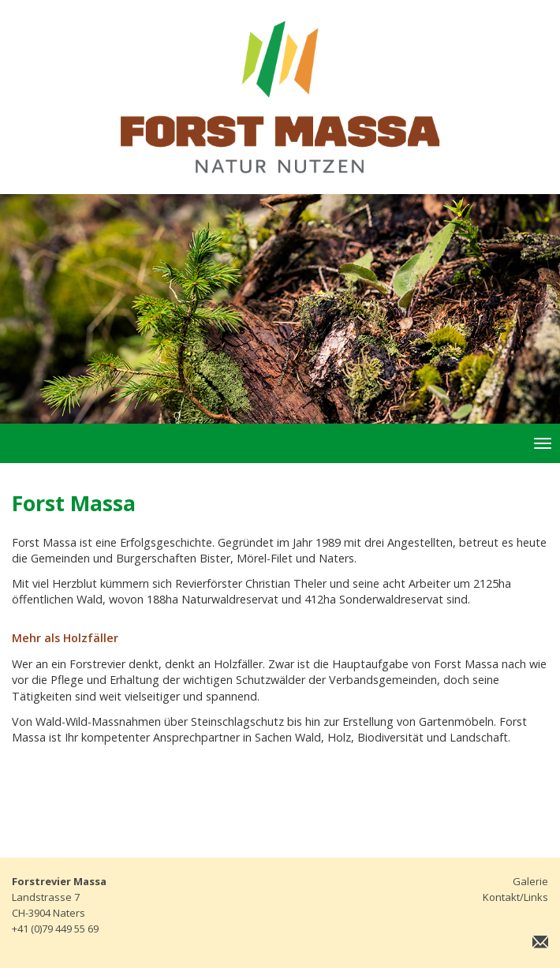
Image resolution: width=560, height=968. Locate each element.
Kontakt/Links (515, 897)
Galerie (530, 881)
